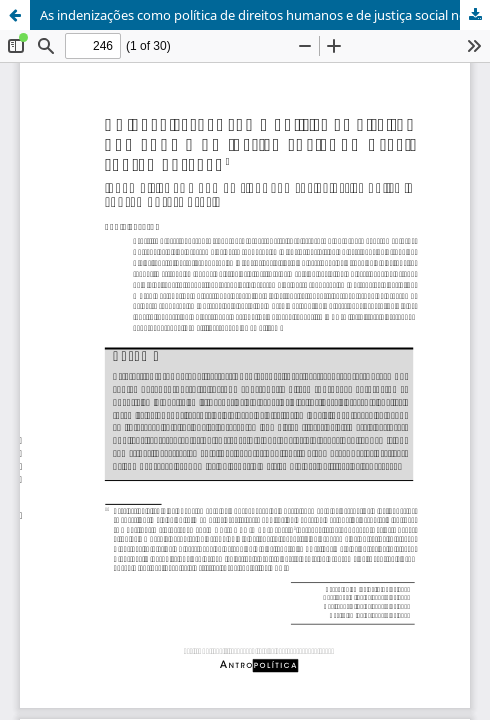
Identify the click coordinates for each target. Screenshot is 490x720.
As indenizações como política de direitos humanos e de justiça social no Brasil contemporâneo (265, 15)
